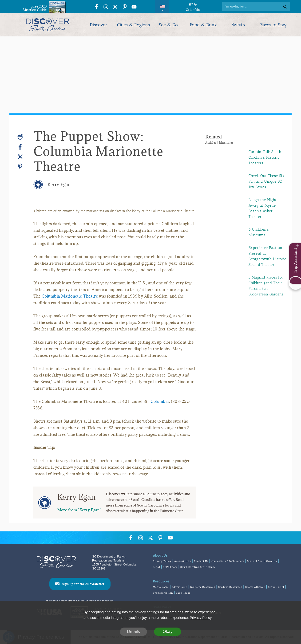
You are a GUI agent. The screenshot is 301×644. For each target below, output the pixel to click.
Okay (167, 632)
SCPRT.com (170, 567)
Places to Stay (273, 25)
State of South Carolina (262, 561)
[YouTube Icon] (134, 7)
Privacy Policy (162, 561)
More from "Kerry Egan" (79, 510)
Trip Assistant (295, 261)
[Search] (256, 6)
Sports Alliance (255, 587)
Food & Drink (203, 25)
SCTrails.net (276, 587)
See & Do (168, 25)
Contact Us (201, 561)
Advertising (180, 587)
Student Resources (230, 587)
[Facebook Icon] (96, 7)
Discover (99, 25)
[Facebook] (20, 147)
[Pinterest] (20, 166)
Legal (156, 567)
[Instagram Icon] (106, 7)
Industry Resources (203, 587)
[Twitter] (20, 157)
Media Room (161, 587)
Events (238, 25)
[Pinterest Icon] (125, 7)
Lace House (183, 593)
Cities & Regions (133, 25)
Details (133, 632)
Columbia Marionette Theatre (70, 296)
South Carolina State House (198, 567)
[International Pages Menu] (162, 6)
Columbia (160, 401)
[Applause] (20, 137)
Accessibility (183, 561)
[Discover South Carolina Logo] (48, 25)
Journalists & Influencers (228, 561)
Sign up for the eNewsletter (83, 584)
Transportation (163, 593)
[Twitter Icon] (115, 7)
